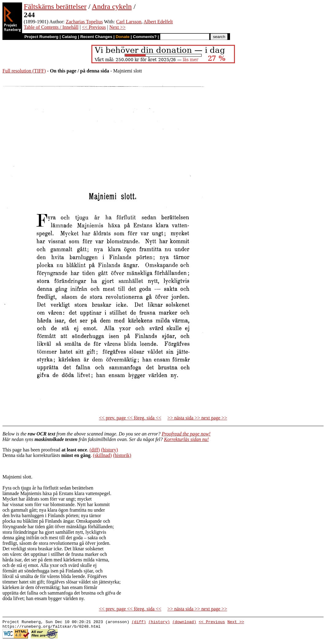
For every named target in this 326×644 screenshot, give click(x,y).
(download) (184, 623)
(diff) (95, 450)
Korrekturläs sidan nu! (186, 439)
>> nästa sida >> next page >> (197, 418)
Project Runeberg (41, 37)
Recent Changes (96, 37)
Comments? (145, 37)
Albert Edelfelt (158, 22)
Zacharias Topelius (84, 22)
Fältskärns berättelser (55, 6)
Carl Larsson (129, 22)
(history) (109, 450)
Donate (123, 37)
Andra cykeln (112, 6)
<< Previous (94, 27)
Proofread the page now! (186, 434)
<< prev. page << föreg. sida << (130, 418)
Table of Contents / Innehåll (51, 27)
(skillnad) (102, 455)
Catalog (69, 37)
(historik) (122, 455)
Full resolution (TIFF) (24, 71)
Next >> (117, 27)
